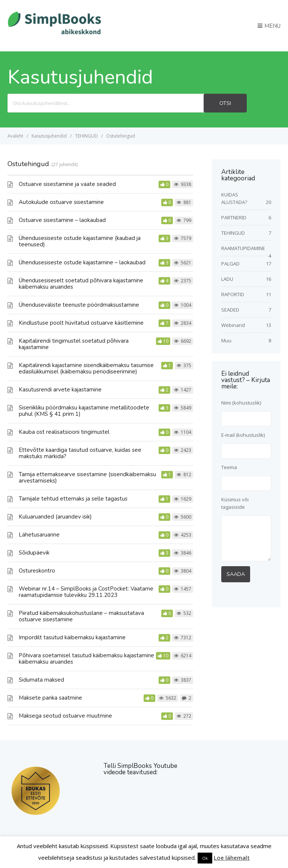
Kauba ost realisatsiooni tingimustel (64, 432)
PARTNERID (234, 217)
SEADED (230, 310)
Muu (226, 340)
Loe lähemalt (232, 858)
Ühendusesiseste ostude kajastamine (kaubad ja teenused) (80, 241)
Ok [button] (205, 858)
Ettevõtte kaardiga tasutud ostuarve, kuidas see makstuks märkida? (80, 453)
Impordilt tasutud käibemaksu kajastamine (72, 637)
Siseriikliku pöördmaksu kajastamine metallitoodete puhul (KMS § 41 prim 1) (84, 411)
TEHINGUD (233, 233)
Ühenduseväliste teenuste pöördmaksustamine (79, 305)
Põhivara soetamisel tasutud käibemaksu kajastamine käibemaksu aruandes (86, 659)
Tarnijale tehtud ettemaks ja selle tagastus (73, 499)
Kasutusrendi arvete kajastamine (60, 390)
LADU (227, 279)
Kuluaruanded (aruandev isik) (55, 517)
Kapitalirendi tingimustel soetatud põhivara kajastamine (74, 344)
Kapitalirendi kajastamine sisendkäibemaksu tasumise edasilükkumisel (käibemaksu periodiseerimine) (86, 368)
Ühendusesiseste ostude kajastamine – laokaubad (82, 262)
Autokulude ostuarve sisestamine (61, 202)
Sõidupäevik (34, 553)
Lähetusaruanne (39, 535)
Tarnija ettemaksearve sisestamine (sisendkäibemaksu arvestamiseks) (87, 477)
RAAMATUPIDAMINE (243, 248)
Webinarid (233, 325)
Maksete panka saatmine (50, 698)
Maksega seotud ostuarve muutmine (65, 716)
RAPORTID (233, 294)
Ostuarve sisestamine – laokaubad (62, 220)
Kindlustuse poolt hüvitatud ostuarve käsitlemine (81, 323)
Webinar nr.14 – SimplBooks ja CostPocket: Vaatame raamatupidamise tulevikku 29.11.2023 (86, 592)
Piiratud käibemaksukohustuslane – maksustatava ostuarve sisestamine (81, 616)
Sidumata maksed (41, 680)
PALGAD (230, 264)
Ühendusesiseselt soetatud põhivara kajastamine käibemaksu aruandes (81, 284)
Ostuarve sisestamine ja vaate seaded (67, 184)
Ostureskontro (37, 571)
